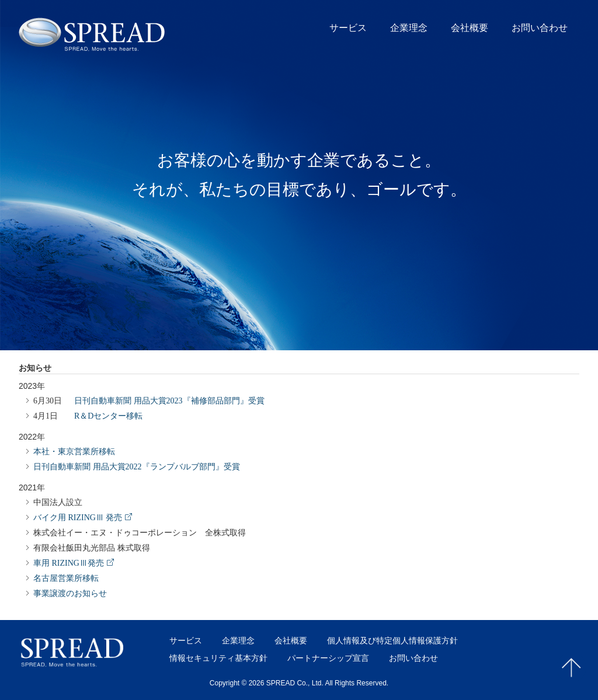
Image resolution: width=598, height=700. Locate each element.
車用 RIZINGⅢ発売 (69, 562)
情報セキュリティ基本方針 (218, 658)
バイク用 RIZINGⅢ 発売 (78, 516)
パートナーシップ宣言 (328, 658)
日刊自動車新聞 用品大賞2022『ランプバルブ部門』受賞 (137, 465)
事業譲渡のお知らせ (70, 592)
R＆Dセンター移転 (88, 415)
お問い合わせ (540, 28)
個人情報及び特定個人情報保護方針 (392, 640)
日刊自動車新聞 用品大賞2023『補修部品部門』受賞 (149, 399)
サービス (348, 28)
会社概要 (470, 28)
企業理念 (409, 28)
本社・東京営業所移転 (74, 450)
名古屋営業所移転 (66, 577)
